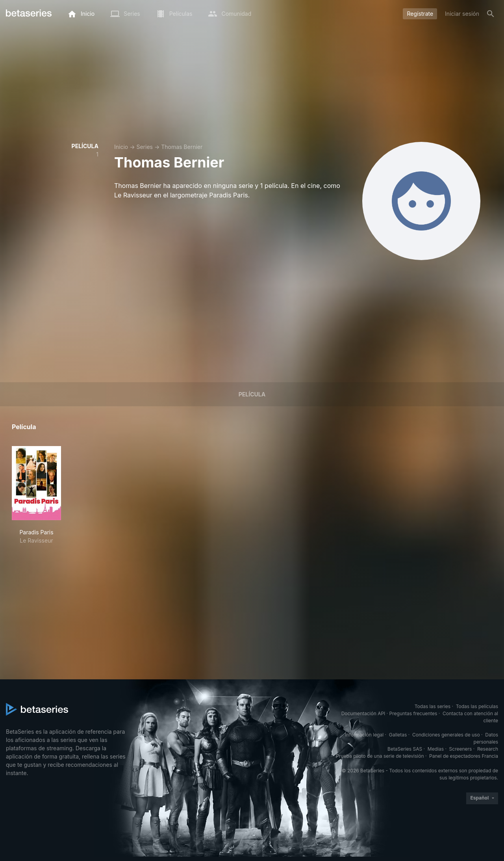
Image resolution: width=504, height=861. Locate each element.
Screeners (461, 749)
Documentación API (363, 713)
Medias (436, 749)
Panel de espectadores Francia (464, 756)
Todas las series (433, 706)
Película (252, 394)
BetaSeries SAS (405, 749)
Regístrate (420, 14)
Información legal (364, 735)
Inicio (121, 147)
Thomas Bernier (182, 147)
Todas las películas (477, 706)
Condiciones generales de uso (446, 735)
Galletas (398, 735)
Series (145, 147)
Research (488, 749)
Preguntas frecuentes (413, 713)
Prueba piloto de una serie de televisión (380, 756)
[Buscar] (491, 14)
